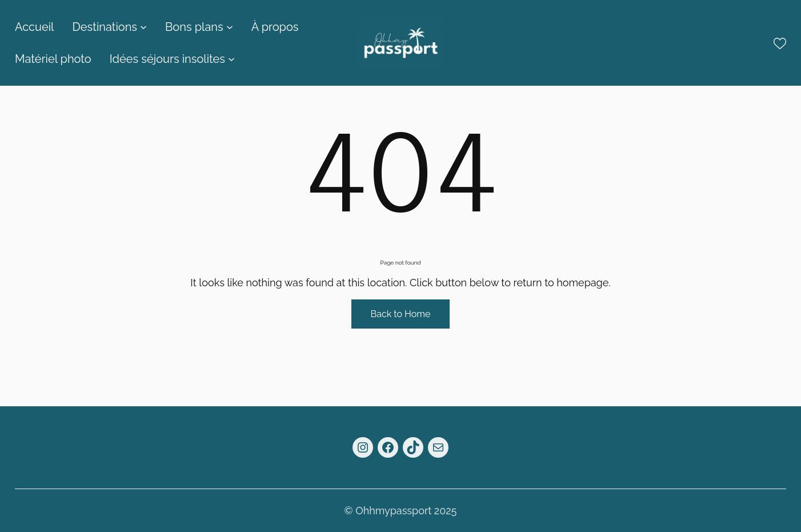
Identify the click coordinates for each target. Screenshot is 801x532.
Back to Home (401, 314)
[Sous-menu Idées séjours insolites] (231, 59)
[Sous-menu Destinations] (143, 27)
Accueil (35, 27)
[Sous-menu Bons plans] (230, 27)
